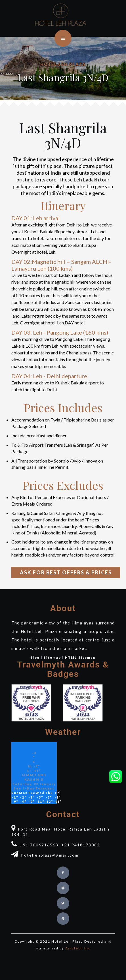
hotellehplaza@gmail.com (45, 855)
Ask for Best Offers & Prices (66, 572)
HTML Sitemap (80, 657)
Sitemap (52, 657)
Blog (35, 657)
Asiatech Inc (78, 948)
